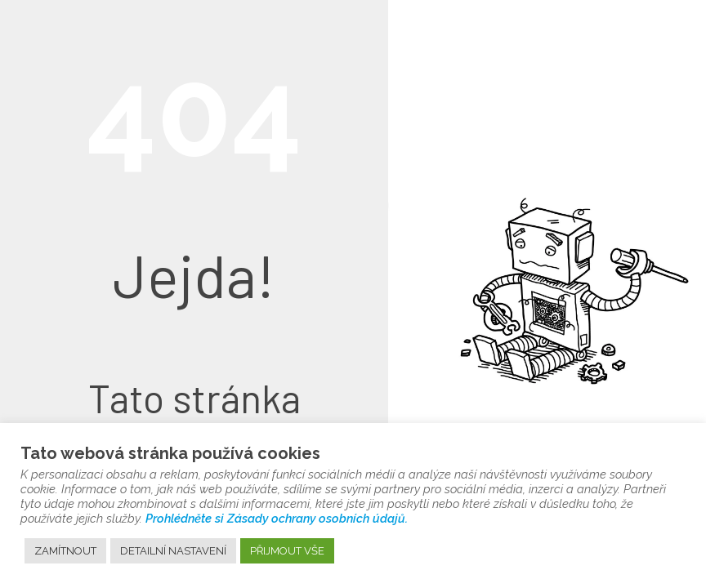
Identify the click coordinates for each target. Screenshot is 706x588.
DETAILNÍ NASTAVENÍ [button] (173, 551)
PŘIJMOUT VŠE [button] (287, 551)
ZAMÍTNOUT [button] (65, 551)
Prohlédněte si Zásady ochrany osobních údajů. (277, 518)
